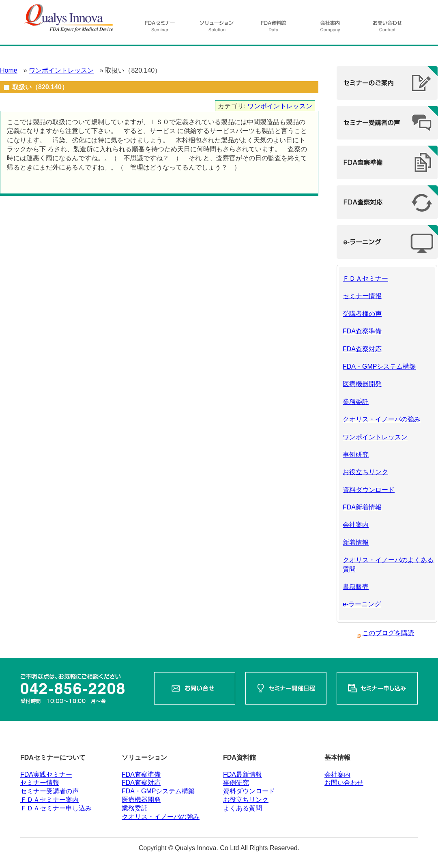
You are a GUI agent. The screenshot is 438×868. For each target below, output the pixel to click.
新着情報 (356, 542)
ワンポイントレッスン (61, 70)
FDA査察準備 (362, 331)
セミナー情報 (362, 296)
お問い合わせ (386, 28)
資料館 (274, 28)
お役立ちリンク (365, 472)
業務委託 (356, 402)
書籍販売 (356, 587)
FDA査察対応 (362, 349)
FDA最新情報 (243, 775)
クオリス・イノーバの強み (382, 419)
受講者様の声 (362, 314)
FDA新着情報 (362, 507)
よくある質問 (243, 808)
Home (9, 70)
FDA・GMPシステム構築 (379, 366)
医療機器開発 (362, 384)
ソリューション (217, 28)
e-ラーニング (362, 604)
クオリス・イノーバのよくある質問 (388, 564)
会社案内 (330, 28)
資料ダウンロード (369, 490)
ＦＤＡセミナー (365, 278)
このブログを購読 (388, 633)
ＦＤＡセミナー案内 (49, 800)
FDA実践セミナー (46, 775)
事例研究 (356, 454)
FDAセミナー (160, 28)
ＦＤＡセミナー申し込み (56, 808)
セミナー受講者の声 (49, 791)
